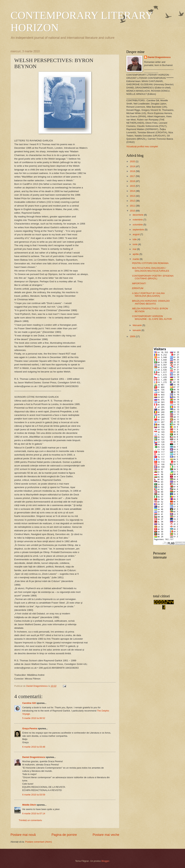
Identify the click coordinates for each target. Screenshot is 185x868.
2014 (133, 191)
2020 (133, 161)
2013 (133, 196)
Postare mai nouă (23, 835)
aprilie (136, 254)
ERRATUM (138, 288)
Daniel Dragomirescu (34, 757)
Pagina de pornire (64, 835)
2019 (133, 166)
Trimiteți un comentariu (30, 820)
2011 (133, 206)
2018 (133, 171)
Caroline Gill (29, 703)
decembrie (138, 215)
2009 (133, 336)
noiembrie (138, 220)
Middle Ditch (29, 805)
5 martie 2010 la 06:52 (34, 718)
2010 (133, 211)
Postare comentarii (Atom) (38, 842)
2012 (133, 201)
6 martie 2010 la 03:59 (34, 795)
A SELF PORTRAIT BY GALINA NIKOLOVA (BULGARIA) (148, 295)
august (136, 234)
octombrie (138, 225)
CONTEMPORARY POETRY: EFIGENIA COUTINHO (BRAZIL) (153, 277)
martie (136, 259)
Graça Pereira (30, 728)
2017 (133, 176)
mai (135, 249)
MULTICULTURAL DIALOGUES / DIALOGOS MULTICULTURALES (151, 269)
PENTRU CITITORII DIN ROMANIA (150, 263)
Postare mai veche (106, 835)
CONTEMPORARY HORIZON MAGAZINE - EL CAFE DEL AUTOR (152, 317)
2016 (133, 181)
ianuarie (137, 330)
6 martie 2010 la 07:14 (34, 813)
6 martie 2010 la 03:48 (34, 747)
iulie (135, 239)
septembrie (139, 230)
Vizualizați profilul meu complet (142, 146)
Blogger (105, 861)
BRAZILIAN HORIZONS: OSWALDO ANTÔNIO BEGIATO (151, 302)
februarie (137, 325)
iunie (135, 244)
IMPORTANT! (139, 283)
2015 (133, 186)
